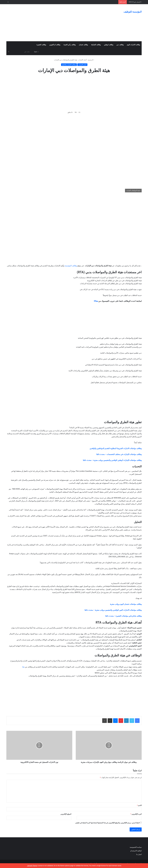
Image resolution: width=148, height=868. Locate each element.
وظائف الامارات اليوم (133, 45)
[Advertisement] (51, 23)
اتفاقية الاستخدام (136, 851)
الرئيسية (91, 60)
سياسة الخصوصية (136, 847)
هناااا (96, 301)
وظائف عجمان (83, 45)
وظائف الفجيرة (41, 45)
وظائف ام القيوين (55, 45)
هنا (23, 667)
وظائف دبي (120, 45)
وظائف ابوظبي (109, 45)
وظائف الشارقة (96, 45)
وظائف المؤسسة (71, 266)
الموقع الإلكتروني (66, 814)
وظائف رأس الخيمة (69, 45)
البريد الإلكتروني (136, 814)
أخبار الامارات (82, 60)
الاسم (139, 805)
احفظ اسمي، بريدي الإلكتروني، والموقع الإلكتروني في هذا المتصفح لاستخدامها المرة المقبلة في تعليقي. (107, 823)
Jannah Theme (32, 866)
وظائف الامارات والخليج (69, 65)
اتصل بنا (139, 854)
